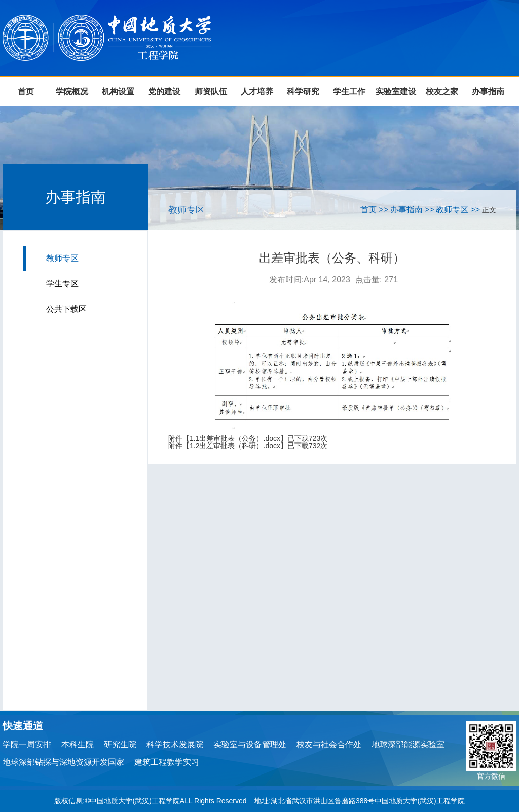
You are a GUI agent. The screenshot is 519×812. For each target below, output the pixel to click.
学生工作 (349, 91)
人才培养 (257, 91)
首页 (26, 91)
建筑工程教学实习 (167, 762)
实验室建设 (396, 91)
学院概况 (72, 91)
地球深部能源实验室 (408, 744)
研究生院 (120, 744)
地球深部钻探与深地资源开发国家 (63, 762)
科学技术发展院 (175, 744)
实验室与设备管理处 (250, 744)
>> (383, 210)
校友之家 (442, 91)
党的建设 (164, 91)
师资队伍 (211, 91)
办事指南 (488, 91)
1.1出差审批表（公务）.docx (235, 438)
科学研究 (303, 91)
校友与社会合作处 (329, 744)
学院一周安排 (27, 744)
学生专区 (62, 284)
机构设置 (118, 91)
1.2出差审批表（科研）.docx (235, 446)
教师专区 (62, 258)
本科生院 (78, 744)
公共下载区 (66, 309)
